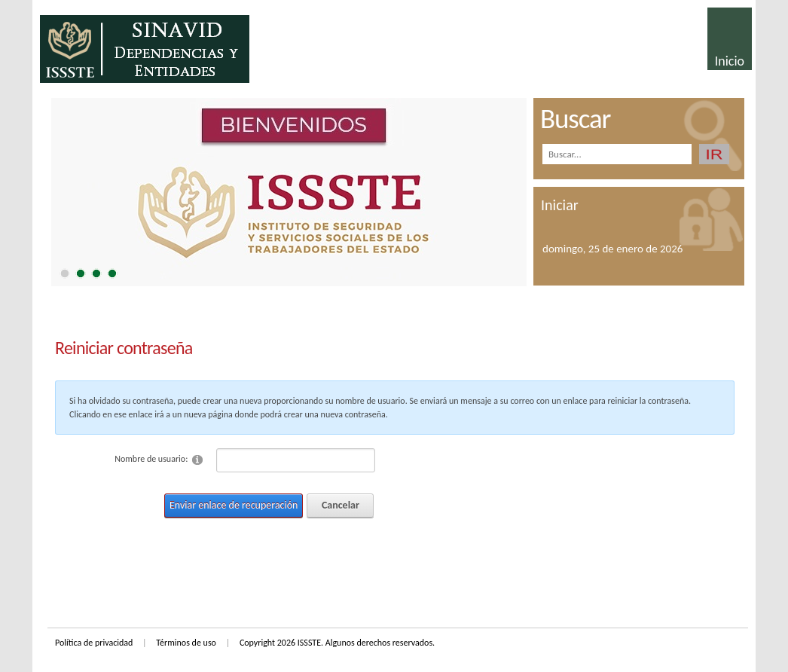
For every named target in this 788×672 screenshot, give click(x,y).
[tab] (65, 273)
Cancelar (341, 505)
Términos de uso (186, 643)
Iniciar (560, 205)
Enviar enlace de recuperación (234, 505)
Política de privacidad (94, 643)
